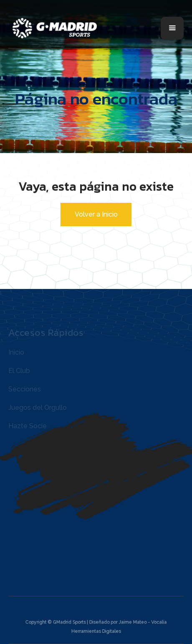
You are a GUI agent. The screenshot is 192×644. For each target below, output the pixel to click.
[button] (172, 28)
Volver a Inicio (96, 214)
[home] (57, 28)
